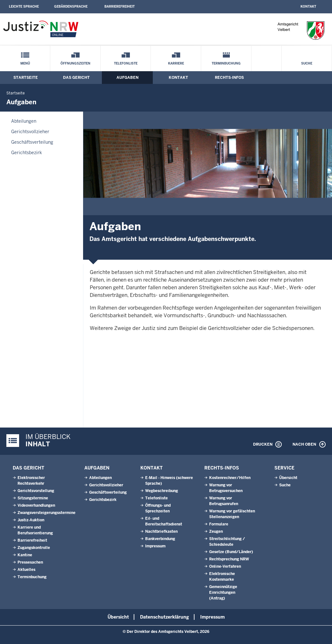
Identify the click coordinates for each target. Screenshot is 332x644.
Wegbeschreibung (162, 491)
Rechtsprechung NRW (229, 559)
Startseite (26, 78)
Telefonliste (126, 63)
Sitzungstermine (33, 498)
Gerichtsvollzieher (30, 132)
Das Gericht (76, 78)
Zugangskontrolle (34, 548)
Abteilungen (24, 121)
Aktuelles (26, 570)
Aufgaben (127, 78)
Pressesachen (30, 562)
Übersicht (288, 478)
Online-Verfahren (225, 566)
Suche (307, 63)
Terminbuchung (226, 63)
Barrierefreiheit (120, 7)
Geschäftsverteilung (32, 142)
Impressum (155, 546)
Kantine (25, 555)
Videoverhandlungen (36, 505)
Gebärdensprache (71, 7)
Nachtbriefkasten (161, 531)
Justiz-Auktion (31, 520)
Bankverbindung (160, 539)
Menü (25, 63)
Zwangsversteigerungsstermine (46, 513)
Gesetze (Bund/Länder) (231, 552)
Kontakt (308, 7)
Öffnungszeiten (75, 63)
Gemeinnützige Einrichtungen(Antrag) (223, 593)
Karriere (176, 63)
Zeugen (216, 531)
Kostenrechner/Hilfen (230, 478)
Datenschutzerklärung (165, 617)
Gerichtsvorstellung (36, 491)
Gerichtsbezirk (27, 153)
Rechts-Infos (229, 78)
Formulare (219, 524)
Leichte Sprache (24, 7)
